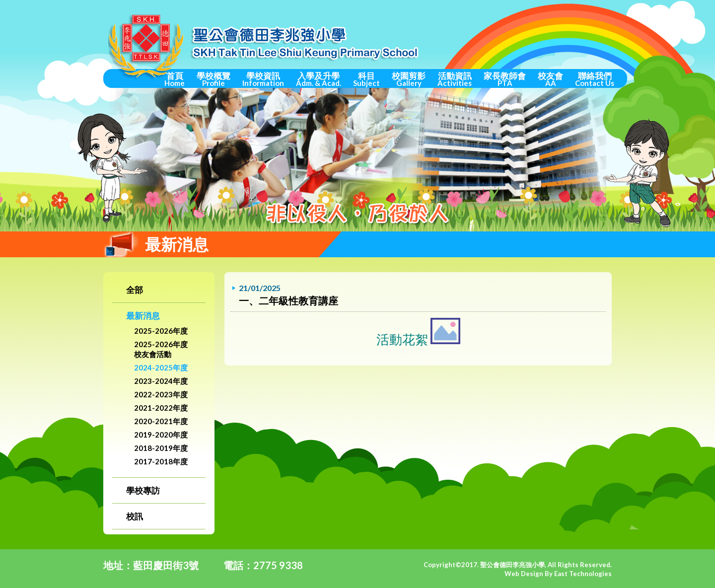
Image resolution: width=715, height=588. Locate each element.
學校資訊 (263, 79)
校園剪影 (409, 79)
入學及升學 (319, 79)
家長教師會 (505, 79)
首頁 (175, 79)
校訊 (135, 516)
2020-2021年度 (161, 421)
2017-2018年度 (161, 461)
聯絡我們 (595, 79)
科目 (366, 79)
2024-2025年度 (161, 367)
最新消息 (143, 316)
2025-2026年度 (161, 331)
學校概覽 (214, 79)
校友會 (550, 79)
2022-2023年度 (161, 394)
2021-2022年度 (161, 408)
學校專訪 (143, 490)
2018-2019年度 (161, 448)
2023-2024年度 (161, 381)
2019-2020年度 (161, 435)
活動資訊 (455, 79)
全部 (135, 290)
